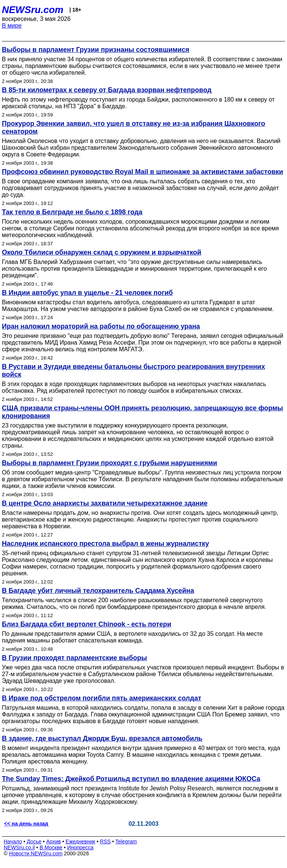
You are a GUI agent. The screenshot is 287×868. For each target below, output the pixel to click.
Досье (34, 841)
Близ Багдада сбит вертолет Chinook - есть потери (87, 624)
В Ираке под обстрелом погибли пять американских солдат (102, 698)
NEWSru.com (33, 10)
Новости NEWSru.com (36, 853)
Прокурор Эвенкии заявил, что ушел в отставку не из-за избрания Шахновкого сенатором (134, 127)
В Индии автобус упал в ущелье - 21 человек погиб (87, 293)
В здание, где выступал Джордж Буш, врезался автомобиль (102, 738)
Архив (54, 841)
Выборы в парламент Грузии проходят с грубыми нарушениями (109, 463)
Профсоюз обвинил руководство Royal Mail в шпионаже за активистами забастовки (143, 172)
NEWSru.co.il (19, 847)
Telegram (126, 841)
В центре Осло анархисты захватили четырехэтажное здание (105, 503)
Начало (13, 841)
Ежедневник (81, 841)
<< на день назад (26, 824)
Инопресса (81, 847)
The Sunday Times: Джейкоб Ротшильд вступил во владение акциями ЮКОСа (131, 779)
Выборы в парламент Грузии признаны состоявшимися (96, 50)
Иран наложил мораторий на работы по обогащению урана (101, 326)
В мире (12, 26)
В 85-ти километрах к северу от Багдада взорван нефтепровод (107, 90)
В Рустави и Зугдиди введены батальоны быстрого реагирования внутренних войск (133, 371)
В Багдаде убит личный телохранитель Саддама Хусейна (98, 591)
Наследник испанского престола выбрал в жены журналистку (105, 544)
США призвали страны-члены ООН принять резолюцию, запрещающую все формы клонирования (142, 412)
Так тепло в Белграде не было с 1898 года (72, 212)
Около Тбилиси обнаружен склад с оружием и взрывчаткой (102, 252)
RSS (105, 841)
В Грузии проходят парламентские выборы (74, 658)
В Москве (51, 847)
